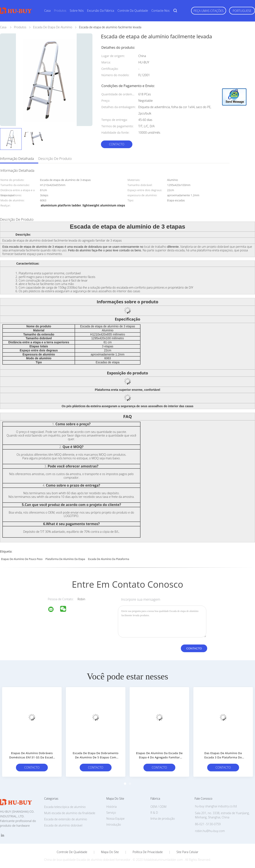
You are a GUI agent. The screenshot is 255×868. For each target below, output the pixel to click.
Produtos (60, 11)
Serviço (111, 813)
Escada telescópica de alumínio (65, 807)
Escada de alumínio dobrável (63, 825)
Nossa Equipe (115, 819)
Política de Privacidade (148, 852)
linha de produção (163, 819)
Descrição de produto (55, 159)
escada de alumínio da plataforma (109, 559)
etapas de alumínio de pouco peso (22, 559)
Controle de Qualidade (72, 852)
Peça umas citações (209, 11)
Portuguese (242, 11)
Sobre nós (77, 11)
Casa (47, 11)
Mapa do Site (110, 852)
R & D (154, 813)
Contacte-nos (160, 11)
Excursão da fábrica (101, 11)
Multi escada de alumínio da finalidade (70, 813)
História (111, 807)
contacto (117, 144)
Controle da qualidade (133, 11)
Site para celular (188, 852)
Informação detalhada (17, 159)
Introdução (114, 824)
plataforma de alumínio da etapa (65, 559)
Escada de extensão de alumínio (66, 819)
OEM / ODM (158, 807)
